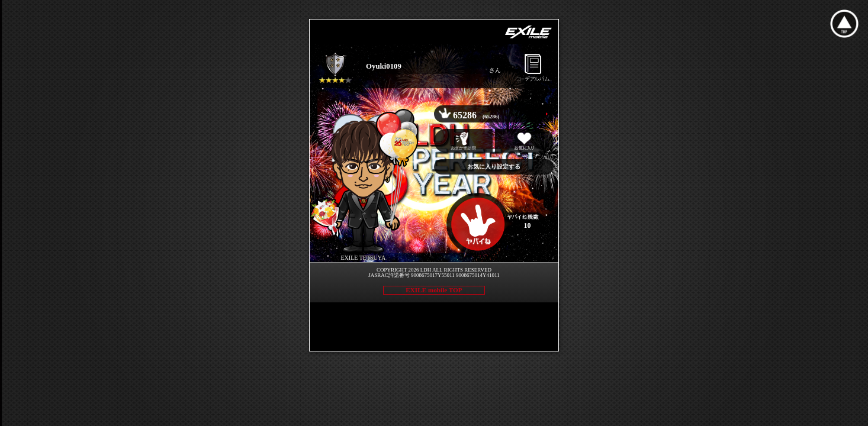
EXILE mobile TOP (434, 290)
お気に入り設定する (494, 167)
